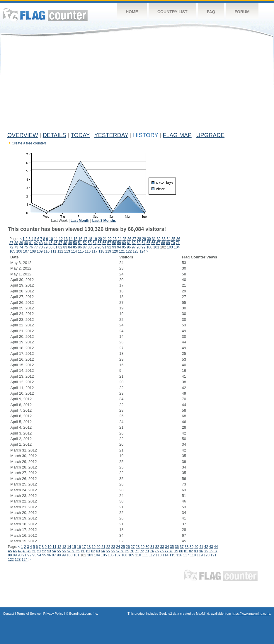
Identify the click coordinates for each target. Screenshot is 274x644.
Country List (172, 12)
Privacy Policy (53, 614)
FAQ (211, 12)
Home (132, 12)
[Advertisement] (137, 86)
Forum (242, 12)
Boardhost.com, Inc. (84, 614)
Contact (8, 614)
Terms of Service (29, 614)
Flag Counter (45, 15)
